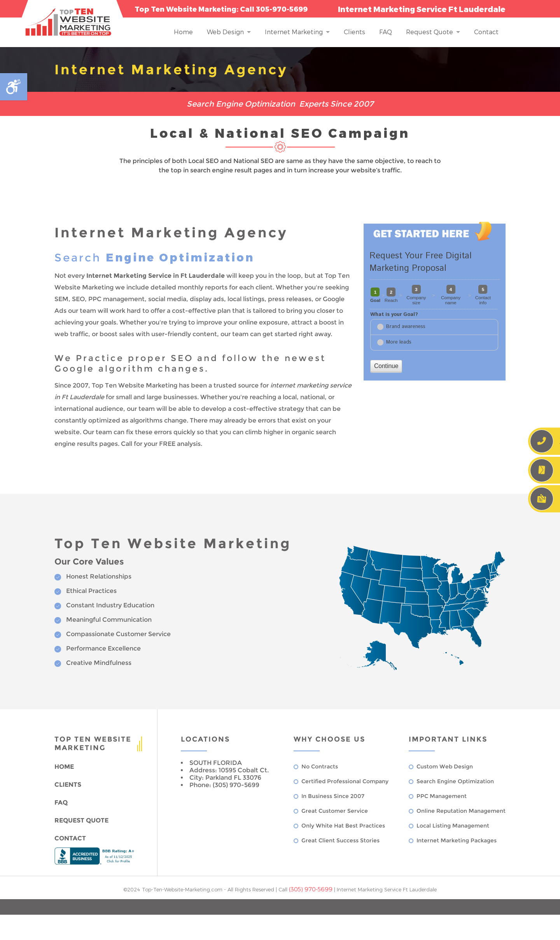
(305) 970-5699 (311, 889)
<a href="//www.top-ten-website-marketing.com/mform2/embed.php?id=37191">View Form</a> (435, 311)
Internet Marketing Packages (457, 840)
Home (183, 32)
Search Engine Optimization (455, 781)
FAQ (386, 32)
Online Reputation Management (461, 811)
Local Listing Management (453, 826)
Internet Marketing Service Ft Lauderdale (387, 889)
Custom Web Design (445, 766)
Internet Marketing (294, 32)
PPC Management (442, 796)
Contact (486, 32)
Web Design (225, 32)
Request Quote (430, 32)
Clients (354, 32)
